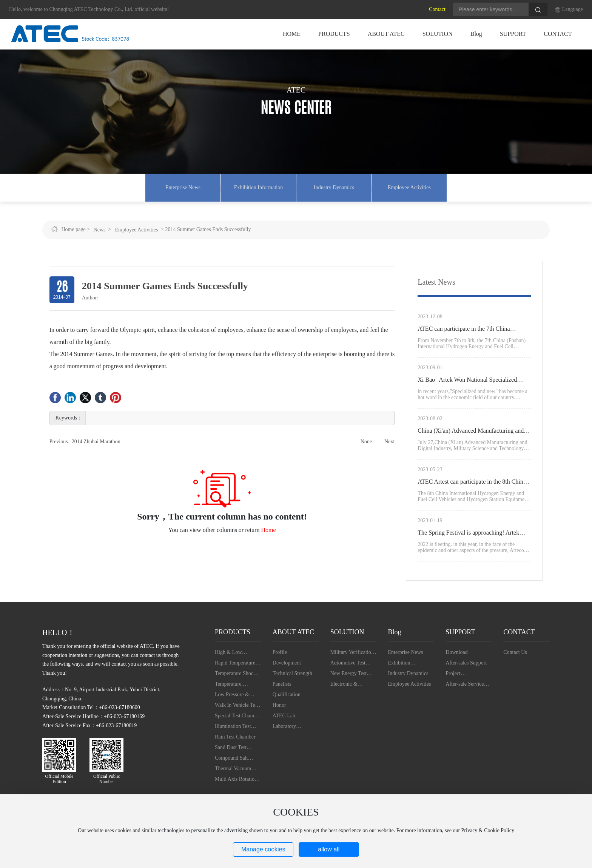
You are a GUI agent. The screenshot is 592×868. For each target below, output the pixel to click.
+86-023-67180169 (124, 719)
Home (268, 532)
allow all (329, 849)
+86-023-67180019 (116, 728)
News (100, 232)
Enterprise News (183, 189)
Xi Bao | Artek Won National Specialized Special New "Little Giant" (467, 383)
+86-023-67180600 (119, 710)
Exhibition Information (258, 189)
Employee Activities (409, 189)
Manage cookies (263, 849)
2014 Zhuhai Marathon (96, 444)
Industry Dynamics (334, 189)
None (366, 444)
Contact (437, 9)
